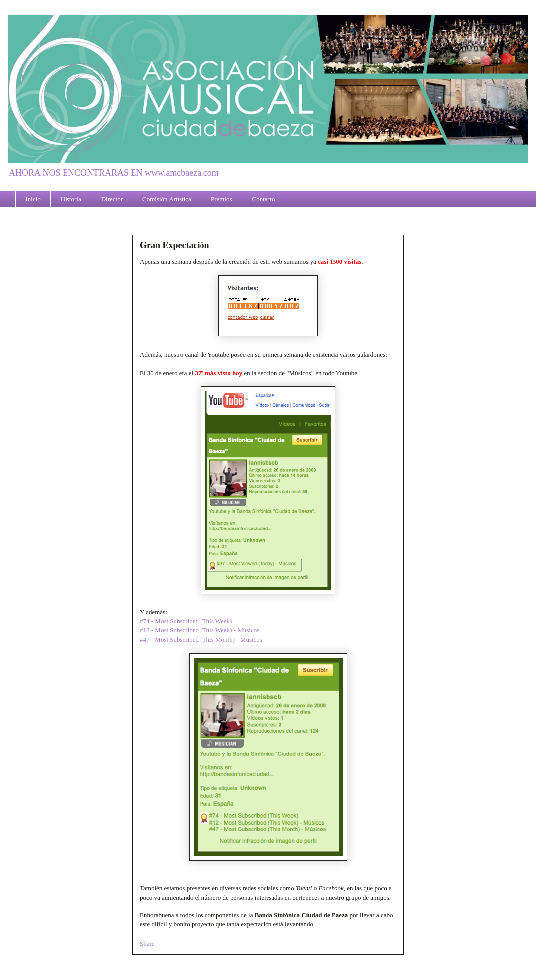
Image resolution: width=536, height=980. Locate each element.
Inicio (33, 199)
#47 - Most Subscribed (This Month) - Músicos (201, 640)
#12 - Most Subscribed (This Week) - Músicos (200, 630)
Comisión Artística (167, 199)
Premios (222, 199)
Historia (71, 199)
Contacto (264, 199)
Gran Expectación (175, 245)
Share (147, 943)
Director (112, 199)
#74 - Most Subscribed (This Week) (186, 621)
